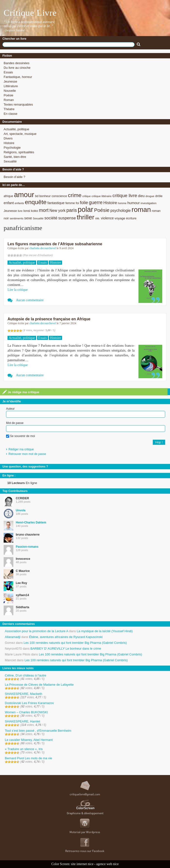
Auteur (10, 409)
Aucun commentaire (30, 300)
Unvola (21, 510)
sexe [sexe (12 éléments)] (28, 218)
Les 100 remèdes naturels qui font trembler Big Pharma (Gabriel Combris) (75, 643)
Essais (8, 72)
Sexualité (10, 161)
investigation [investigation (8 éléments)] (149, 203)
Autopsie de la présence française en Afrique (49, 319)
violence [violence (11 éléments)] (107, 218)
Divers (8, 138)
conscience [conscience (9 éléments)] (59, 196)
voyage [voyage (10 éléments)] (120, 218)
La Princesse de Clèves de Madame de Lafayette (39, 685)
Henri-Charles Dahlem (31, 522)
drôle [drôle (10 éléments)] (159, 196)
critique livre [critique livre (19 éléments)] (125, 196)
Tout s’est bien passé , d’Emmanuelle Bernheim (38, 731)
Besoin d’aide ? (14, 177)
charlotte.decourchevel (43, 248)
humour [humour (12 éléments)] (134, 203)
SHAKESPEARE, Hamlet (22, 721)
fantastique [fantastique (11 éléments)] (56, 203)
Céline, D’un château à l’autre (26, 675)
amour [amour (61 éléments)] (24, 195)
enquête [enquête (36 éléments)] (36, 202)
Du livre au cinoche (17, 68)
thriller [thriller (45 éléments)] (85, 217)
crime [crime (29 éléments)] (75, 195)
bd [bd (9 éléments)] (37, 196)
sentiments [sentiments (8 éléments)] (17, 218)
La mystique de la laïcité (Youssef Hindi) (105, 631)
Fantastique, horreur (18, 77)
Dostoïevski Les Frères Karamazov (29, 703)
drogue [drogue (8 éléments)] (150, 196)
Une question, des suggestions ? (25, 467)
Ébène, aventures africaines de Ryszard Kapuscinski (66, 637)
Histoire (9, 143)
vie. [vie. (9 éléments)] (98, 218)
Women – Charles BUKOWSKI (26, 712)
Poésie (8, 95)
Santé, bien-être (15, 157)
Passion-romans (27, 547)
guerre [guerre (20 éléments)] (96, 202)
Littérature (11, 86)
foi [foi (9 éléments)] (77, 203)
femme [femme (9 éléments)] (70, 203)
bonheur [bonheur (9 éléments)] (45, 196)
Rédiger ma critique (21, 449)
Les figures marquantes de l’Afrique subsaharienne (55, 244)
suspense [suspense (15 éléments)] (67, 218)
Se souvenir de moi (20, 436)
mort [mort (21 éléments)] (44, 210)
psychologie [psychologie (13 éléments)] (121, 211)
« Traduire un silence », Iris (24, 749)
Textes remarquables (18, 104)
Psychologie (12, 148)
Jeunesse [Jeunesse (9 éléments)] (10, 211)
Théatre (9, 109)
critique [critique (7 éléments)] (86, 196)
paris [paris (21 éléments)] (72, 210)
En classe (10, 114)
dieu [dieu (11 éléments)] (141, 196)
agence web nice (108, 864)
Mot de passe (15, 423)
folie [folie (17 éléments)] (84, 203)
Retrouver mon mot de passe (27, 454)
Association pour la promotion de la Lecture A (36, 631)
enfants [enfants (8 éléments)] (19, 203)
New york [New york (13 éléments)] (57, 211)
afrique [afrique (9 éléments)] (8, 196)
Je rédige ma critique (21, 392)
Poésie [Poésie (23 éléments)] (102, 210)
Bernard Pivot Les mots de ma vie (28, 758)
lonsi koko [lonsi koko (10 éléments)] (31, 211)
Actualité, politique (16, 129)
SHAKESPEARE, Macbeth (24, 694)
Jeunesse (10, 81)
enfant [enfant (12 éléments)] (9, 203)
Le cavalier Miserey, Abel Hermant (29, 740)
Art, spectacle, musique (20, 134)
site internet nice (82, 864)
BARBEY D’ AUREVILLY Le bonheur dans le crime (66, 649)
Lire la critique (18, 290)
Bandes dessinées (16, 63)
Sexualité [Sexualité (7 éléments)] (38, 218)
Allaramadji (13, 637)
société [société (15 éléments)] (51, 218)
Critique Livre (30, 13)
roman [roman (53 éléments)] (141, 210)
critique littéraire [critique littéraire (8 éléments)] (101, 196)
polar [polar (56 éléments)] (85, 209)
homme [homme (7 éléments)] (122, 203)
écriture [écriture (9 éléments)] (131, 218)
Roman (9, 100)
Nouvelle (10, 91)
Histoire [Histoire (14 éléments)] (110, 203)
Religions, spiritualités (19, 152)
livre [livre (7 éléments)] (20, 211)
